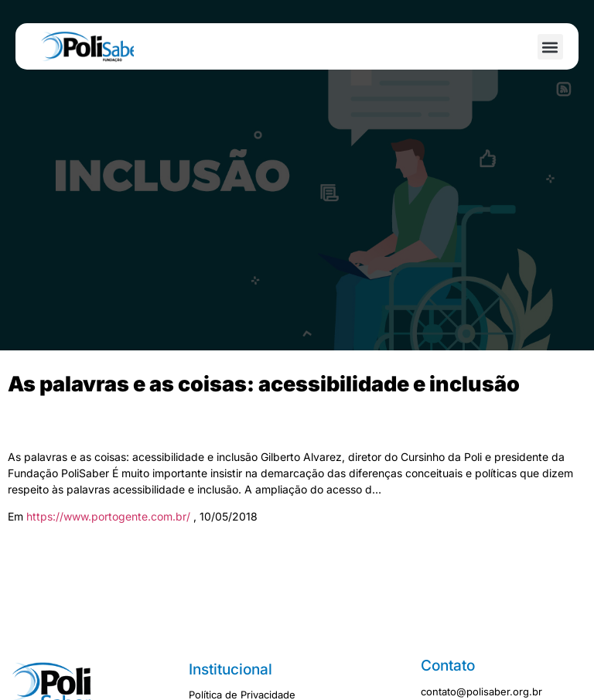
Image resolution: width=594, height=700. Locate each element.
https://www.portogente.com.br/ (110, 516)
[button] (550, 47)
